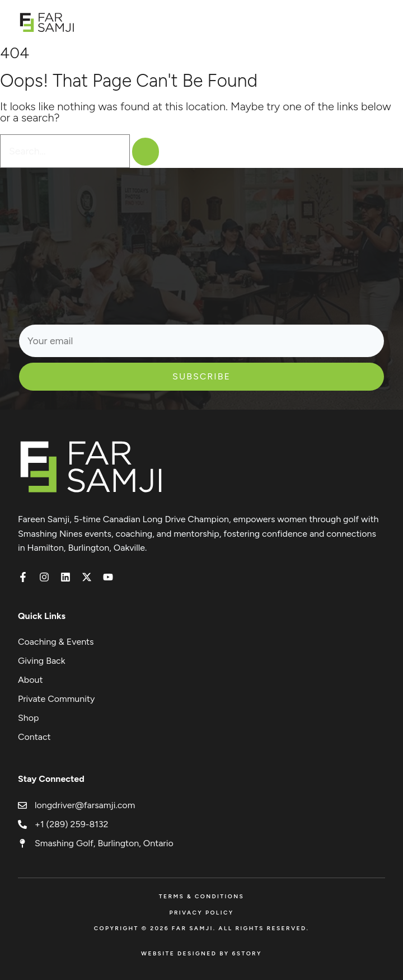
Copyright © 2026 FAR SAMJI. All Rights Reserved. (202, 928)
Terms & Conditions (201, 896)
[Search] (146, 152)
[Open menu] (379, 22)
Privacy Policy (201, 913)
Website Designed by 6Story (201, 953)
